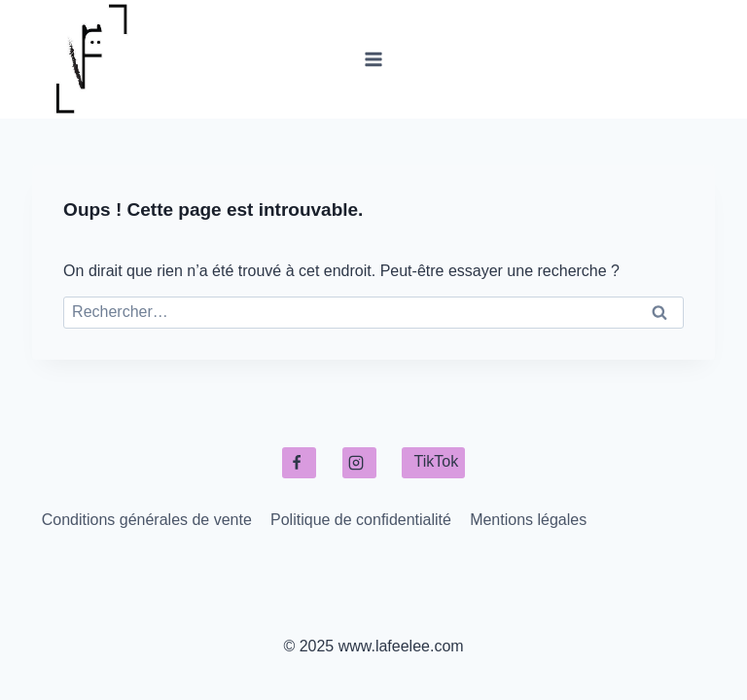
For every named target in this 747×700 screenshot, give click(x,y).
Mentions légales (528, 520)
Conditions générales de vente (147, 520)
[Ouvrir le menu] (374, 59)
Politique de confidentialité (361, 520)
